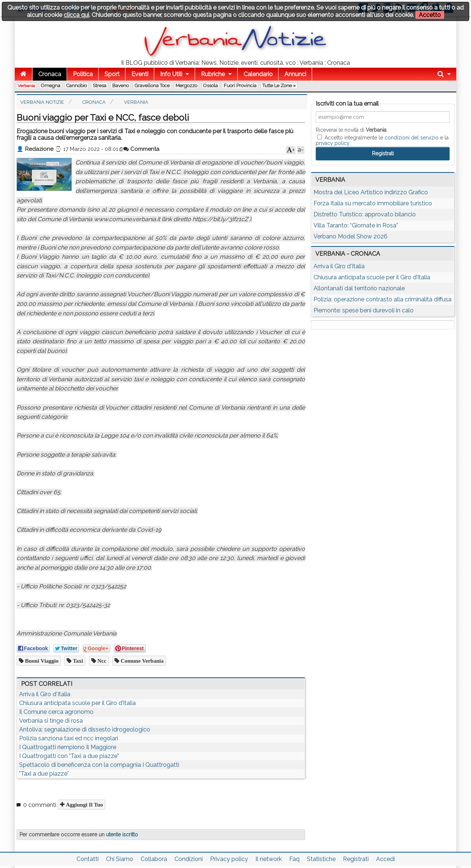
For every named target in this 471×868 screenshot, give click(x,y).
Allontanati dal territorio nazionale (359, 288)
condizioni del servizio (412, 138)
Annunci (295, 74)
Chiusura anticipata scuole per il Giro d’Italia (77, 703)
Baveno (121, 86)
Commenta (141, 149)
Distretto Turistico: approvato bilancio (365, 214)
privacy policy (333, 143)
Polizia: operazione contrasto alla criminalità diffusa (383, 299)
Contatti (88, 859)
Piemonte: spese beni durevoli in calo (364, 310)
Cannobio (77, 86)
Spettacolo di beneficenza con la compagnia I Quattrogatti (99, 765)
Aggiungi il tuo (84, 805)
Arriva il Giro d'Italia (45, 694)
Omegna (51, 86)
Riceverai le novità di (351, 130)
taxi (77, 661)
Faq (294, 859)
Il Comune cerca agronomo (56, 712)
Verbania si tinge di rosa (51, 721)
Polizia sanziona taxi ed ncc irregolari (69, 738)
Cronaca (50, 74)
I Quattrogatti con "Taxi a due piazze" (69, 756)
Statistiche (321, 859)
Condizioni (189, 859)
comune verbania (141, 661)
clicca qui (76, 15)
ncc (101, 661)
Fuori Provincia (240, 86)
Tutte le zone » (279, 86)
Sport (112, 74)
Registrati (356, 859)
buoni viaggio (41, 661)
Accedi (385, 859)
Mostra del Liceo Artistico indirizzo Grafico (371, 192)
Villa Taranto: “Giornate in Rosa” (356, 225)
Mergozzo (186, 86)
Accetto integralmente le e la (382, 140)
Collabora (154, 859)
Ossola (210, 86)
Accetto (430, 15)
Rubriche (213, 74)
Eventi (140, 74)
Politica (83, 74)
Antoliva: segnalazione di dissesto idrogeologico (85, 729)
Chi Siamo (120, 859)
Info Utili (171, 74)
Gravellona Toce (152, 86)
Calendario (258, 74)
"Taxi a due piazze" (44, 774)
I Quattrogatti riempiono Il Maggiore (68, 747)
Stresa (100, 86)
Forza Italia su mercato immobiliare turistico (373, 203)
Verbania (26, 86)
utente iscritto (122, 835)
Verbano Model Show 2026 (350, 236)
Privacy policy (229, 859)
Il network (269, 859)
